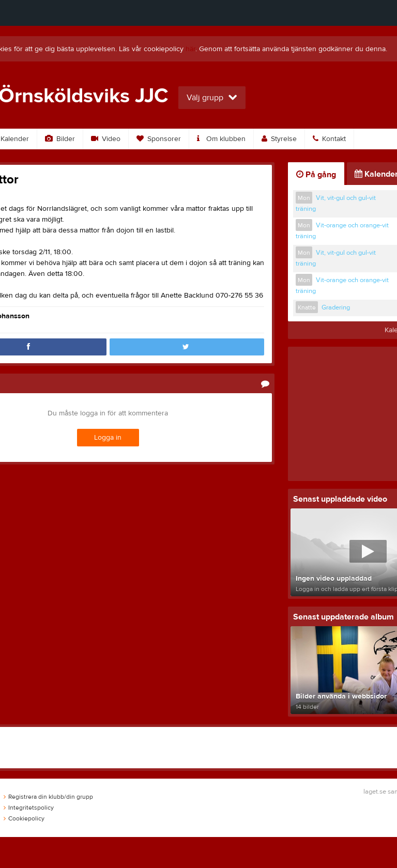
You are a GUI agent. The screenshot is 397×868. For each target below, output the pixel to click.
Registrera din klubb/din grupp (48, 797)
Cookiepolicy (24, 818)
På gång (316, 175)
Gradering (336, 307)
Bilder (60, 139)
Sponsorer (159, 139)
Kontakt (329, 139)
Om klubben (221, 139)
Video (106, 139)
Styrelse (279, 139)
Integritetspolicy (29, 808)
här (190, 49)
